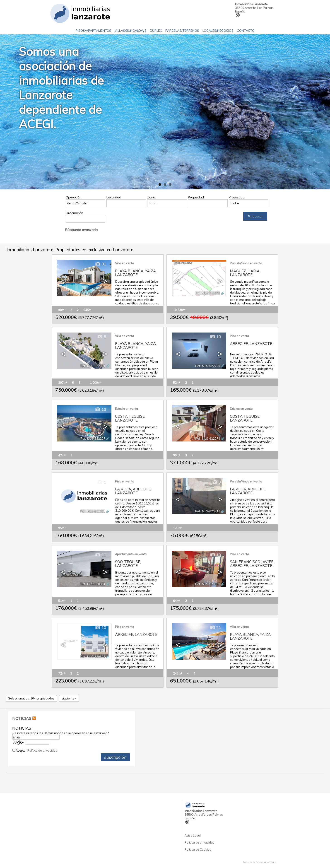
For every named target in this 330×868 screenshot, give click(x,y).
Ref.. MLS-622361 (93, 366)
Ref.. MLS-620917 (208, 511)
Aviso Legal (193, 835)
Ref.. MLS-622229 (208, 366)
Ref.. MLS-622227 (93, 439)
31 (100, 264)
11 (100, 555)
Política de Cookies (198, 849)
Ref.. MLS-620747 (208, 657)
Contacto (246, 31)
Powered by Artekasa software (259, 862)
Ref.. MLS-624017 (93, 293)
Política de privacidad (42, 750)
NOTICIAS (22, 718)
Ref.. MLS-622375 (208, 293)
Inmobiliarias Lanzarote (251, 4)
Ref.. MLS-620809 (208, 584)
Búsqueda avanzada (81, 230)
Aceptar (36, 750)
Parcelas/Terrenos (182, 31)
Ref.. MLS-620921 (93, 511)
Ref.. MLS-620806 (93, 657)
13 (100, 409)
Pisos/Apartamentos (93, 31)
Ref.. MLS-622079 (208, 439)
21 (215, 628)
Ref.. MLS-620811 (93, 584)
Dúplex (156, 31)
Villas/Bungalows (131, 31)
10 (215, 337)
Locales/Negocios (218, 31)
